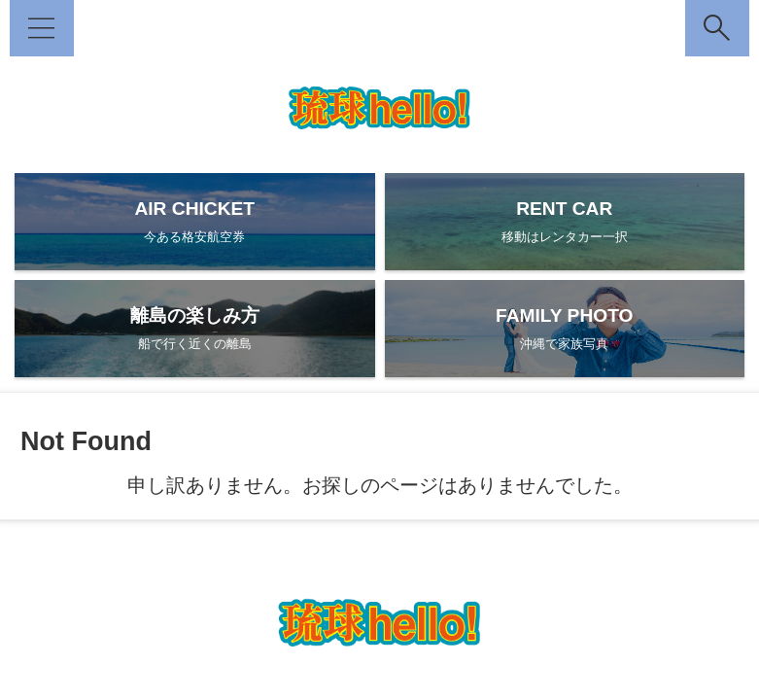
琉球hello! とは (210, 570)
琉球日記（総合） (541, 570)
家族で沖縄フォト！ (418, 570)
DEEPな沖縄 (307, 570)
